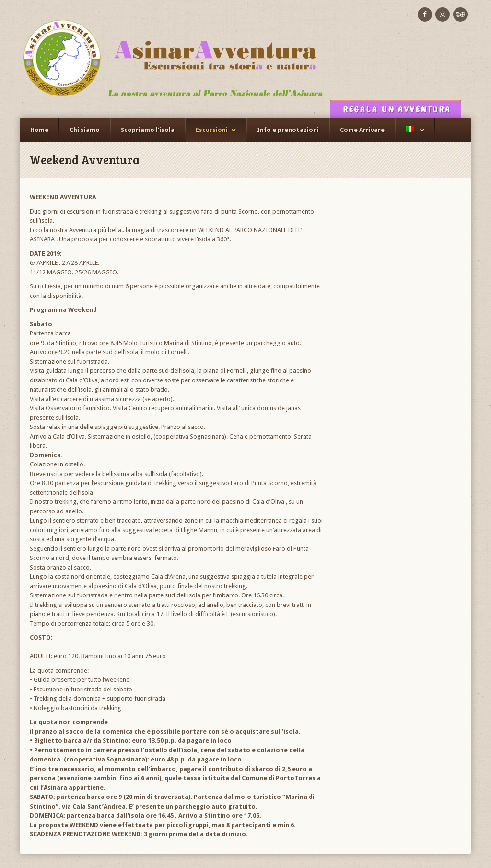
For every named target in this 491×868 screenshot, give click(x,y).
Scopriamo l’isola (148, 130)
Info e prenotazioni (288, 130)
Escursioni (212, 130)
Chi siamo (85, 130)
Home (39, 130)
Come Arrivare (362, 130)
